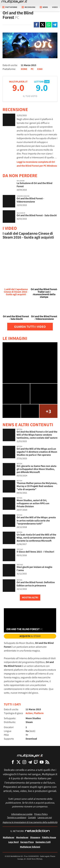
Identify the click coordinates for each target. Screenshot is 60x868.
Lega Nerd (13, 842)
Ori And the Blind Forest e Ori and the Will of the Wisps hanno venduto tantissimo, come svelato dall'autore (37, 435)
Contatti (32, 817)
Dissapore (35, 837)
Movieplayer (22, 837)
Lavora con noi (45, 817)
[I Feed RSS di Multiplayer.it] (47, 762)
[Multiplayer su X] (19, 762)
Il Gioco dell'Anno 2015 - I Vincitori (35, 552)
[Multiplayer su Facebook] (13, 762)
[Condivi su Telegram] (55, 25)
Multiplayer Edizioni (30, 847)
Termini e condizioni (17, 817)
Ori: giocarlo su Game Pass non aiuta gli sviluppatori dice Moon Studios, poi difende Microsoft (36, 469)
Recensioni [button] (28, 7)
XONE (24, 69)
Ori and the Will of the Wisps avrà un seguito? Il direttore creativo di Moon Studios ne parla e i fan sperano (37, 452)
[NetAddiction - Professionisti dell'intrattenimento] (37, 831)
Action (29, 713)
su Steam (30, 636)
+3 (48, 411)
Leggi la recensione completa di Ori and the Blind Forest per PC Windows (37, 164)
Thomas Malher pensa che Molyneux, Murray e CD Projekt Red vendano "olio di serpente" (37, 486)
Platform (39, 713)
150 (47, 82)
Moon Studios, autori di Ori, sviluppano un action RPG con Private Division (33, 503)
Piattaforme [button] (10, 7)
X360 (40, 69)
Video (55, 7)
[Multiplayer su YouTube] (42, 762)
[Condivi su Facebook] (36, 25)
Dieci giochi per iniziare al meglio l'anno (34, 569)
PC (32, 69)
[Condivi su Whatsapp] (49, 25)
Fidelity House (49, 837)
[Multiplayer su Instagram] (24, 762)
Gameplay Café (43, 842)
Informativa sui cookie (22, 814)
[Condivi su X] (43, 25)
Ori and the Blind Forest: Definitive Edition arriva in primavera (36, 584)
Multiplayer (9, 837)
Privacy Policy (41, 814)
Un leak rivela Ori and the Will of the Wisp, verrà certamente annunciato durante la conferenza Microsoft (36, 538)
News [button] (44, 7)
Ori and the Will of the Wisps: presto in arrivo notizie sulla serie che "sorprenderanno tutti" (36, 520)
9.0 (18, 88)
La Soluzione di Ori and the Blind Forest (34, 185)
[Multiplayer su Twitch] (36, 762)
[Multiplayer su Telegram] (30, 762)
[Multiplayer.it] (14, 2)
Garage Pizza (27, 842)
